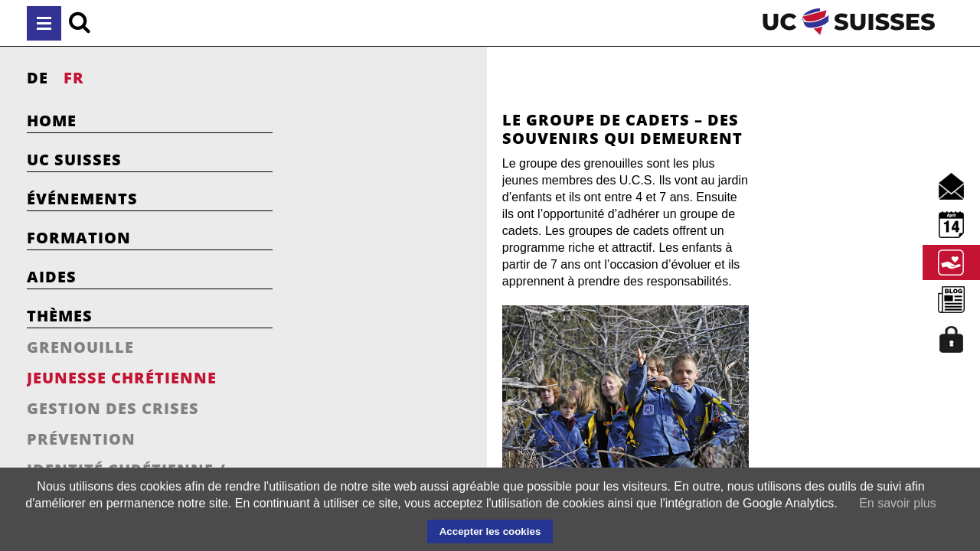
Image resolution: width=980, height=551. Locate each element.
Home (52, 121)
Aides (52, 277)
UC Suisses (74, 160)
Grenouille (80, 347)
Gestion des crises (113, 408)
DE (38, 78)
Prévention (81, 439)
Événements (82, 199)
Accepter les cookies (490, 531)
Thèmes (60, 316)
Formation (79, 238)
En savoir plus (898, 503)
